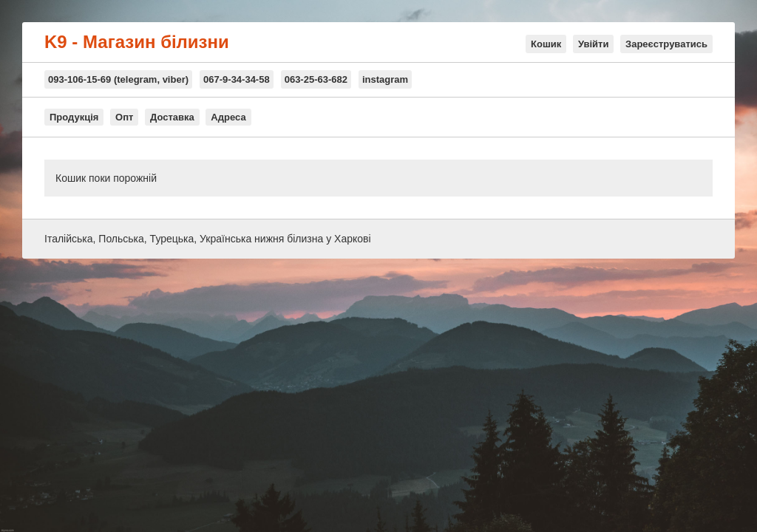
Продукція (74, 117)
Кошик (546, 44)
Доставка (172, 117)
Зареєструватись (666, 44)
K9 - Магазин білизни (137, 42)
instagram (385, 79)
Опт (124, 117)
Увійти (594, 44)
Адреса (228, 117)
